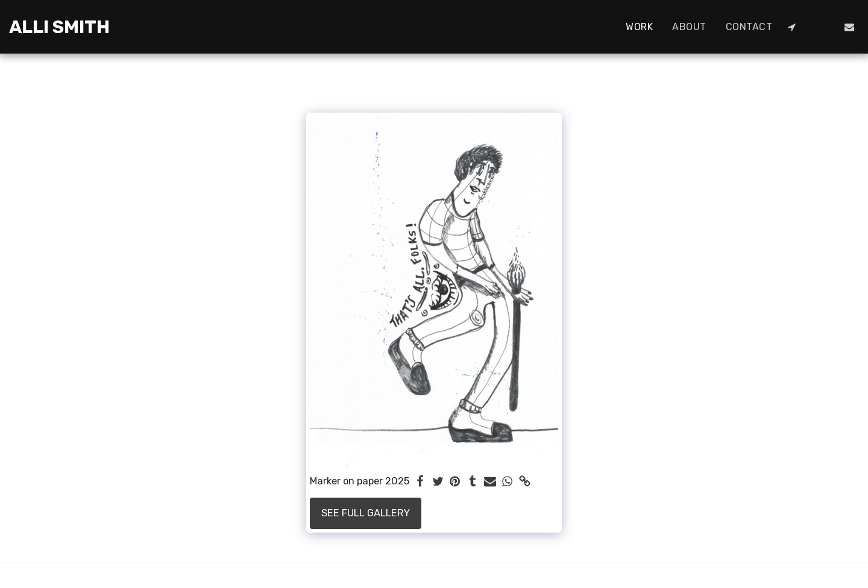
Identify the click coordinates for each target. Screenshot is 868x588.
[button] (791, 27)
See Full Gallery (366, 513)
